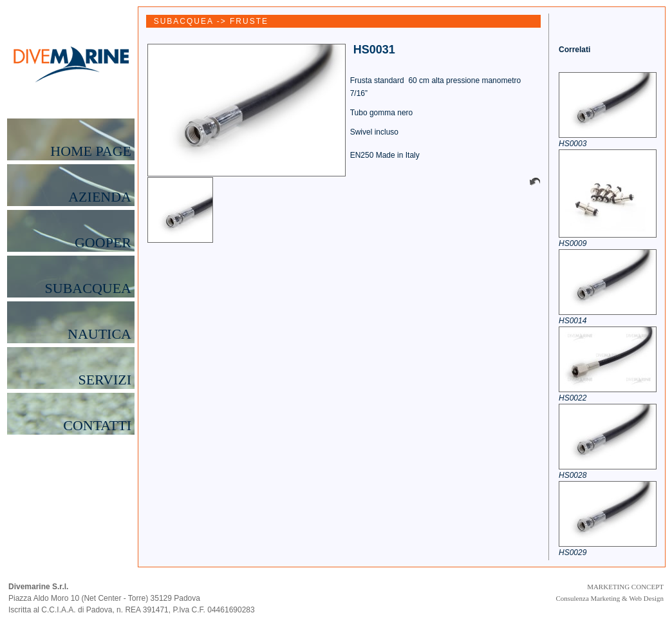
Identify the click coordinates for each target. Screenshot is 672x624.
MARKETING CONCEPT (625, 587)
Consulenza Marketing (588, 598)
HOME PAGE (91, 151)
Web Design (646, 598)
